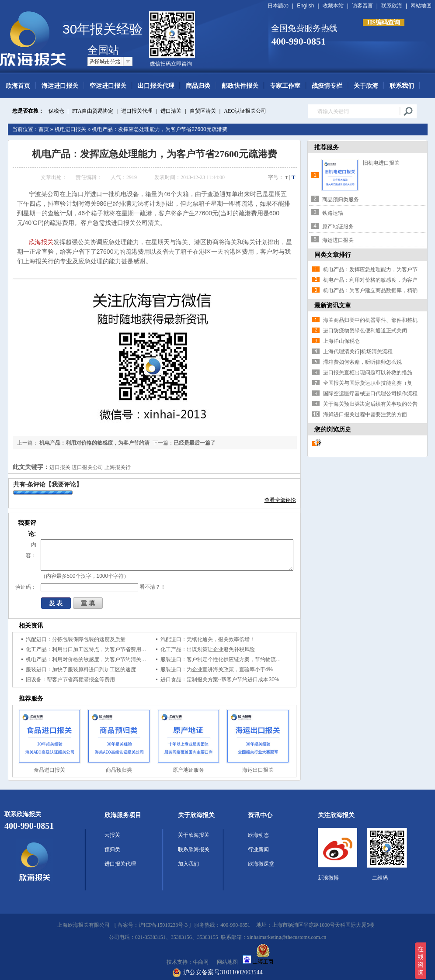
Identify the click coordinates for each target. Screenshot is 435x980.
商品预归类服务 (341, 200)
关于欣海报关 (196, 815)
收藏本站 (333, 6)
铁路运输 (333, 213)
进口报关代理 (137, 111)
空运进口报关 (108, 86)
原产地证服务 (188, 770)
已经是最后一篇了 (195, 443)
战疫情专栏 (327, 86)
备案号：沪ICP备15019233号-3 (153, 925)
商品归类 (198, 86)
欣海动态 (258, 835)
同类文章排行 (333, 255)
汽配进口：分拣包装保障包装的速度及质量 (76, 639)
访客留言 (362, 6)
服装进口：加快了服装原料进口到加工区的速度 (81, 669)
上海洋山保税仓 (341, 341)
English (305, 6)
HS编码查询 (384, 22)
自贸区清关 (203, 111)
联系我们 (402, 86)
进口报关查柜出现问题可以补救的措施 (368, 373)
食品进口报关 (49, 770)
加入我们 (188, 864)
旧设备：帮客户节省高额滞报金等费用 (70, 680)
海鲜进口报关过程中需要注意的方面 (365, 414)
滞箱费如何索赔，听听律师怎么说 (362, 362)
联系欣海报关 (194, 849)
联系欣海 (392, 6)
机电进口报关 (70, 129)
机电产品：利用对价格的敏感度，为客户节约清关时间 (89, 659)
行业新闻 (258, 849)
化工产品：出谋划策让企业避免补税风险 (208, 649)
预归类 (112, 849)
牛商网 (201, 962)
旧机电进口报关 (381, 163)
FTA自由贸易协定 (93, 111)
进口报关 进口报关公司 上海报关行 (90, 467)
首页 (44, 129)
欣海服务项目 (123, 815)
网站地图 (421, 6)
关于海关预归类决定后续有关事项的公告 (370, 404)
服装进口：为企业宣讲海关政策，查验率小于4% (217, 669)
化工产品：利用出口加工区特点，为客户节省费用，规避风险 (97, 649)
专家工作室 (285, 86)
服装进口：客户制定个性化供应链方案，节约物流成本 (223, 659)
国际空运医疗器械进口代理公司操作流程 (370, 393)
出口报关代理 (156, 86)
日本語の (278, 6)
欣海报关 (41, 242)
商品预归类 (119, 770)
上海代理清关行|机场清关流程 (358, 352)
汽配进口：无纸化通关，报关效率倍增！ (208, 639)
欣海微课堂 (261, 864)
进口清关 (171, 111)
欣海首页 (18, 86)
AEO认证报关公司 (245, 111)
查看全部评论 (280, 500)
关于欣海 (366, 86)
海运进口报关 (60, 86)
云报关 (112, 835)
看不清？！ (153, 587)
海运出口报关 (258, 770)
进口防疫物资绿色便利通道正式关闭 (365, 331)
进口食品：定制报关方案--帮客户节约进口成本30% (220, 680)
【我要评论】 (64, 484)
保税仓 (56, 111)
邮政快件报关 (240, 86)
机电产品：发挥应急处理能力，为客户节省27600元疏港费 (159, 129)
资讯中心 (260, 815)
